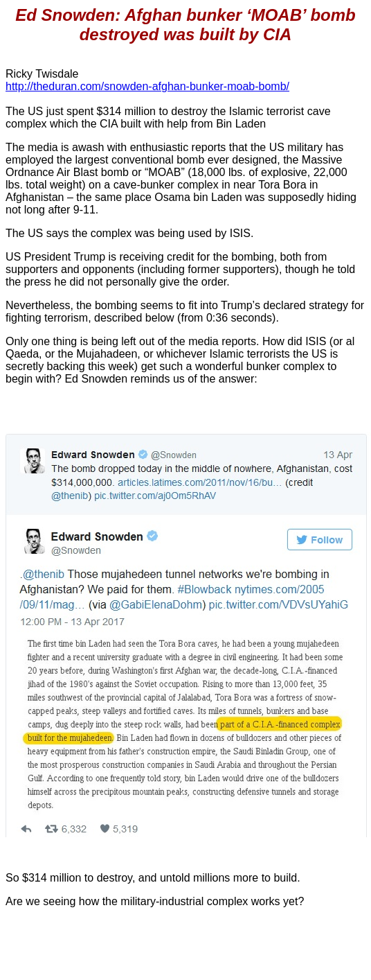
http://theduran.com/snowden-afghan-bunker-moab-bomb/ (147, 86)
